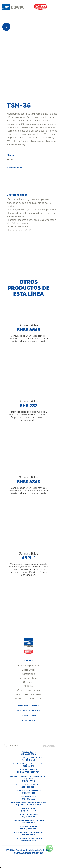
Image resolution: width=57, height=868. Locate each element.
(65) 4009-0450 (28, 811)
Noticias (28, 686)
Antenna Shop (29, 678)
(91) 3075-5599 (28, 799)
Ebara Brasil (28, 670)
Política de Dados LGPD (29, 698)
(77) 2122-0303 (29, 823)
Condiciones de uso (28, 690)
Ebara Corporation (28, 666)
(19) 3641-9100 (28, 760)
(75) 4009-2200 (29, 787)
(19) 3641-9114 (29, 834)
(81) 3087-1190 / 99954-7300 (28, 805)
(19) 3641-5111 (29, 766)
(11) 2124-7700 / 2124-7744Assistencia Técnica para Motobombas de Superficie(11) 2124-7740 (28, 777)
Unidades (29, 682)
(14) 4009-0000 (28, 754)
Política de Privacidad (28, 694)
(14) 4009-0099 (29, 840)
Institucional (28, 674)
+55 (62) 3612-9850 (28, 829)
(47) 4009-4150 (29, 817)
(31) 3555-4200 (28, 793)
